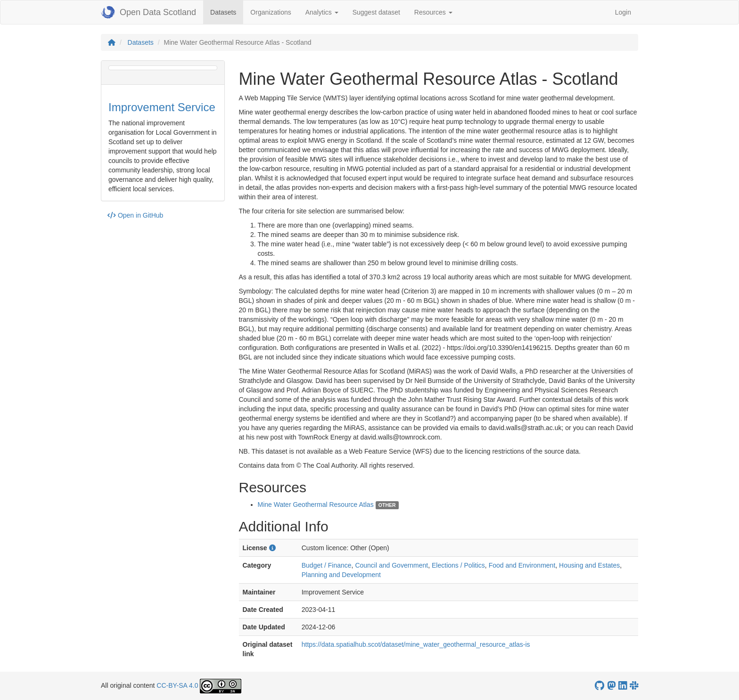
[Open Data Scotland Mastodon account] (611, 686)
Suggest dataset (376, 12)
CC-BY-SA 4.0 (177, 685)
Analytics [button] (322, 12)
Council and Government (391, 565)
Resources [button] (433, 12)
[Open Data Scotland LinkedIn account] (623, 686)
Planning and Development (341, 575)
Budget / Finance (327, 565)
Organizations (271, 12)
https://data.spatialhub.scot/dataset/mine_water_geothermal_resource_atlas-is (416, 644)
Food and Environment (522, 565)
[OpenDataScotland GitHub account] (599, 686)
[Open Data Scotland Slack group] (634, 686)
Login (623, 12)
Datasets (227, 12)
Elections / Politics (458, 565)
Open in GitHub (135, 215)
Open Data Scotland (148, 12)
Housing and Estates (589, 565)
